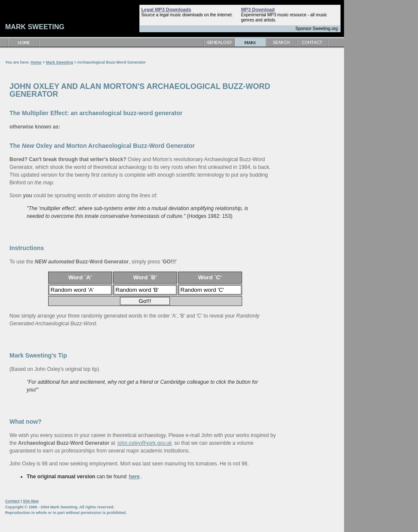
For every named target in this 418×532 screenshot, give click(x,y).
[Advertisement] (313, 176)
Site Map (31, 501)
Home (36, 62)
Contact (12, 501)
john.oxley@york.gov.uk (145, 443)
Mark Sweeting (60, 62)
